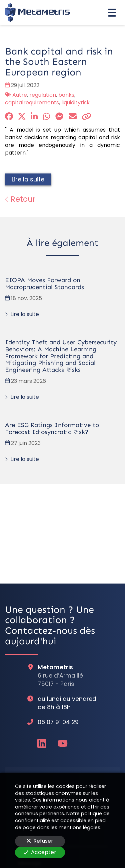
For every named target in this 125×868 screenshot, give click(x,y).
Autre (20, 95)
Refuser (40, 841)
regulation (43, 95)
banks (66, 95)
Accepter (40, 852)
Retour (20, 199)
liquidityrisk (75, 103)
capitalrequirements (32, 103)
